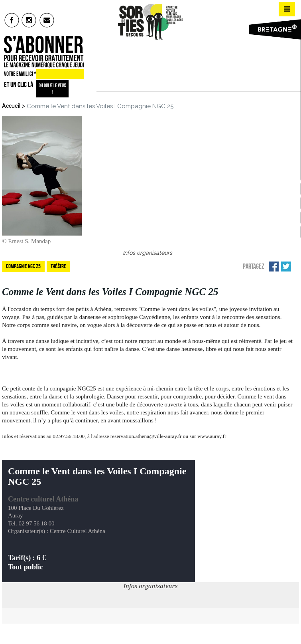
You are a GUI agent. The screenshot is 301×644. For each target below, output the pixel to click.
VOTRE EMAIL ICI (20, 74)
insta (29, 20)
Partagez (254, 266)
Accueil (11, 106)
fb (12, 20)
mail (47, 20)
